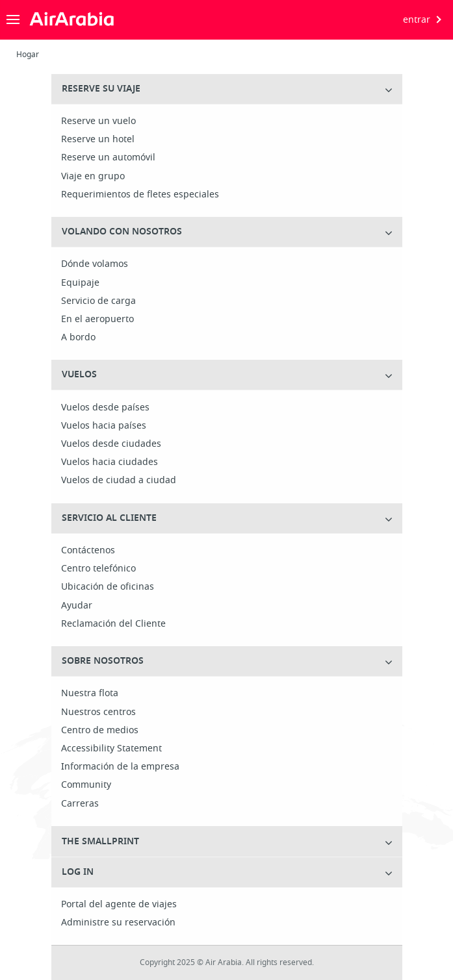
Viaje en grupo (93, 177)
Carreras (80, 804)
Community (86, 785)
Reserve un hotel (98, 140)
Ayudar (77, 606)
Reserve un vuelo (98, 121)
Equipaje (80, 283)
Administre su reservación (118, 923)
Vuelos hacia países (104, 426)
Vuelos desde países (105, 408)
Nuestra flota (90, 694)
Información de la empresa (120, 767)
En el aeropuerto (97, 320)
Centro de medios (100, 731)
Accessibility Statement (111, 749)
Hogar (28, 55)
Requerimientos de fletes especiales (140, 195)
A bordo (78, 338)
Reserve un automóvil (108, 158)
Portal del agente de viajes (119, 905)
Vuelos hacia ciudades (110, 462)
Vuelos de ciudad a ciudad (119, 481)
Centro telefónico (98, 569)
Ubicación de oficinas (108, 587)
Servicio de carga (98, 301)
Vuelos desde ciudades (111, 444)
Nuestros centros (98, 712)
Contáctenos (88, 551)
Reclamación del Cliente (113, 624)
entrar (417, 20)
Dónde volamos (95, 264)
